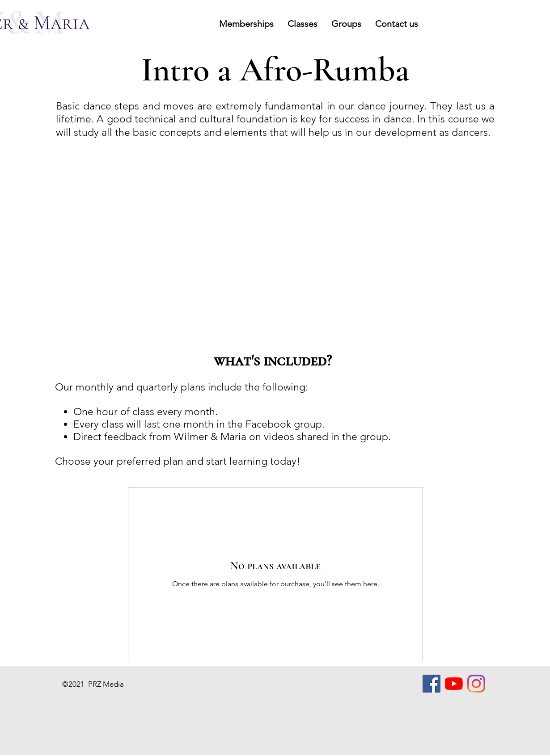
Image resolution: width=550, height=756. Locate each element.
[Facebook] (432, 684)
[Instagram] (476, 684)
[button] (246, 24)
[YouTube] (454, 684)
